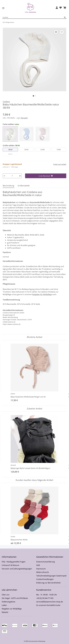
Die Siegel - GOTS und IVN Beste (15, 598)
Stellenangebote (8, 602)
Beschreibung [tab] (8, 186)
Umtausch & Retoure (10, 565)
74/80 (59, 149)
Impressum (41, 569)
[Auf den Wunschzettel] (62, 32)
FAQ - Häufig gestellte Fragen (14, 562)
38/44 (10, 149)
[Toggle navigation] (3, 8)
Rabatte (5, 612)
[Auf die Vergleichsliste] (56, 32)
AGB (38, 565)
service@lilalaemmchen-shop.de (50, 602)
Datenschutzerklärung (46, 562)
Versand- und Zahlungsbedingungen (17, 569)
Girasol (13, 465)
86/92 (10, 154)
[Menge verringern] (4, 176)
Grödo (13, 537)
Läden (4, 605)
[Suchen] (65, 17)
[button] (57, 8)
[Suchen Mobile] (33, 17)
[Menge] (12, 176)
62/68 (43, 149)
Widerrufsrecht (43, 572)
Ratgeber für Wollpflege (42, 294)
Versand (24, 118)
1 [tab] (33, 96)
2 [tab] (36, 96)
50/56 (26, 149)
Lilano (13, 394)
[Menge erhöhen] (20, 176)
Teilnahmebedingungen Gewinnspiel (51, 576)
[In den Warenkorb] (4, 27)
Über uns (6, 595)
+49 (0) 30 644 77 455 (45, 598)
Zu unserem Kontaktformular (48, 605)
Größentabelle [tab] (24, 186)
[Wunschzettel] (61, 8)
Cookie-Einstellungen (45, 579)
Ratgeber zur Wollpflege (12, 609)
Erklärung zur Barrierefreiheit (48, 583)
